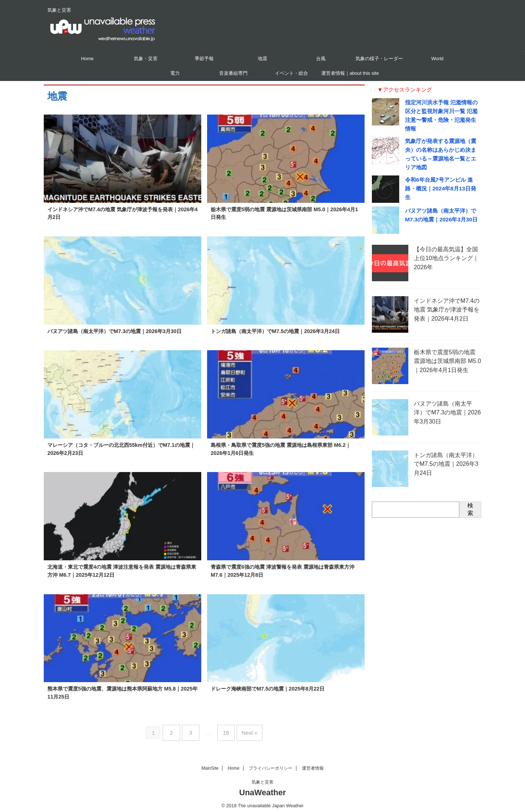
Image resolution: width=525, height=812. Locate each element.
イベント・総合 (291, 73)
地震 (262, 59)
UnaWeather (262, 788)
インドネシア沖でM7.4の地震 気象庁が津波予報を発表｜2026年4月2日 (445, 301)
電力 (175, 73)
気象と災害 (262, 778)
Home (87, 59)
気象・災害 (146, 59)
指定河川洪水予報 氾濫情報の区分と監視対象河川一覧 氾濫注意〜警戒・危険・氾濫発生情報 (442, 111)
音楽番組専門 (233, 73)
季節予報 (204, 59)
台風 (321, 59)
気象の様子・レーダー (379, 59)
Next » (246, 731)
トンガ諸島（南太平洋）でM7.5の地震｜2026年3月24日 (275, 331)
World (437, 59)
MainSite (210, 764)
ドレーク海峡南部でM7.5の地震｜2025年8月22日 (268, 689)
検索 (470, 502)
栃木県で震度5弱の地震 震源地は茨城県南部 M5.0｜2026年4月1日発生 (447, 352)
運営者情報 (313, 764)
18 (225, 731)
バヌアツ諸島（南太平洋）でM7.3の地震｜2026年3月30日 (114, 331)
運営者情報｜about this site (350, 73)
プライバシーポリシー (271, 764)
